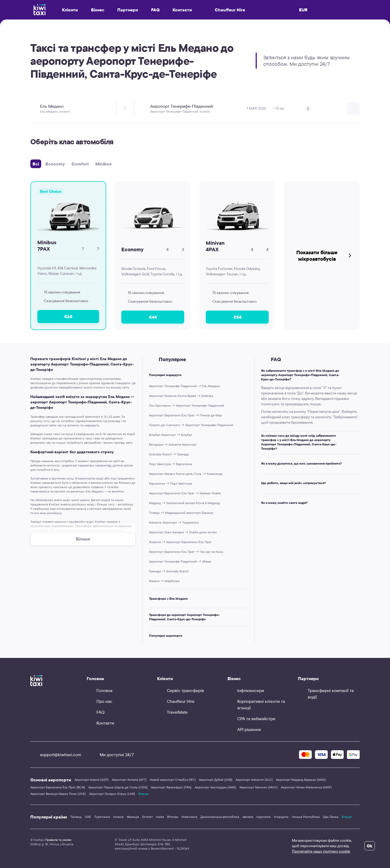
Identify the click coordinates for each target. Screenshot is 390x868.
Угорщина (281, 817)
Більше (144, 794)
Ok (370, 846)
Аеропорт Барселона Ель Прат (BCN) (58, 787)
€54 (237, 317)
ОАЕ (88, 817)
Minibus (103, 164)
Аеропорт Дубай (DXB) (216, 780)
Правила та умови (58, 840)
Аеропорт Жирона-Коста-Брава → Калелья (181, 396)
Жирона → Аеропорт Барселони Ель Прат (180, 542)
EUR (303, 10)
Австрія (248, 817)
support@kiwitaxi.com (56, 755)
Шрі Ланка (331, 817)
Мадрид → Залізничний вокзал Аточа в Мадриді (185, 503)
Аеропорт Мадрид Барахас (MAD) (301, 780)
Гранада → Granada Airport (169, 571)
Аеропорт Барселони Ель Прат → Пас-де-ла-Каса (186, 552)
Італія (160, 817)
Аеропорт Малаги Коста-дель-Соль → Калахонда (186, 474)
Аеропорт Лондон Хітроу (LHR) (112, 794)
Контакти (182, 10)
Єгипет (147, 817)
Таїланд (76, 817)
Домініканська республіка (220, 817)
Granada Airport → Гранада (169, 454)
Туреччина (102, 817)
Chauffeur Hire (225, 10)
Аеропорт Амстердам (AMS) (215, 787)
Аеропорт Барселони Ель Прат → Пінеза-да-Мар (185, 415)
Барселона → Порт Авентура (170, 483)
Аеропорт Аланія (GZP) (92, 780)
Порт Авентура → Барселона (170, 464)
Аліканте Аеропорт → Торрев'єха (174, 522)
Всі (36, 164)
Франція (133, 817)
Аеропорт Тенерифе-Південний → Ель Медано (184, 386)
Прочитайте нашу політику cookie (321, 851)
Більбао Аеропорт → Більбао (171, 435)
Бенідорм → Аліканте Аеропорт (173, 444)
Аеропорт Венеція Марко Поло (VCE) (58, 794)
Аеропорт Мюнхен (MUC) (259, 787)
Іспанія (118, 817)
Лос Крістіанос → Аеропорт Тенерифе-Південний (186, 405)
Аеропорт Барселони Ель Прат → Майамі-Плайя (185, 493)
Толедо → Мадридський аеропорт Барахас (181, 513)
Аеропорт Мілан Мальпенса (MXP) (306, 787)
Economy (55, 164)
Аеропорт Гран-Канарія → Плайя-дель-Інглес (183, 532)
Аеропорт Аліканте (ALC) (254, 780)
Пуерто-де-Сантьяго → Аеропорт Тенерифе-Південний (191, 425)
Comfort (80, 164)
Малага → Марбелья (164, 581)
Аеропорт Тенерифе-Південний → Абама (180, 561)
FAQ (155, 10)
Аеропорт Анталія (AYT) (129, 780)
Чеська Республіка (306, 817)
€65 (68, 316)
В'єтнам (173, 817)
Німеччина (189, 817)
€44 (153, 317)
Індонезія (264, 817)
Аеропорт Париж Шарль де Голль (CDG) (118, 787)
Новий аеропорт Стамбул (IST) (173, 780)
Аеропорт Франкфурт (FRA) (171, 787)
